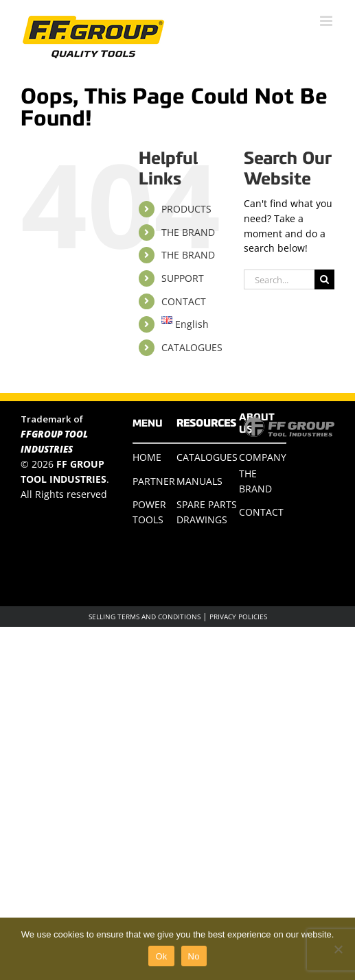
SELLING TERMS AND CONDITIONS (145, 617)
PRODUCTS (186, 209)
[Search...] (279, 279)
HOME (147, 457)
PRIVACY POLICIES (238, 617)
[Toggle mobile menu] (327, 21)
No (194, 956)
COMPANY (263, 457)
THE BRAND (188, 232)
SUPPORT (183, 278)
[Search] (324, 279)
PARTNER (154, 481)
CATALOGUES (192, 347)
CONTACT (184, 301)
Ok (161, 956)
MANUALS (199, 481)
